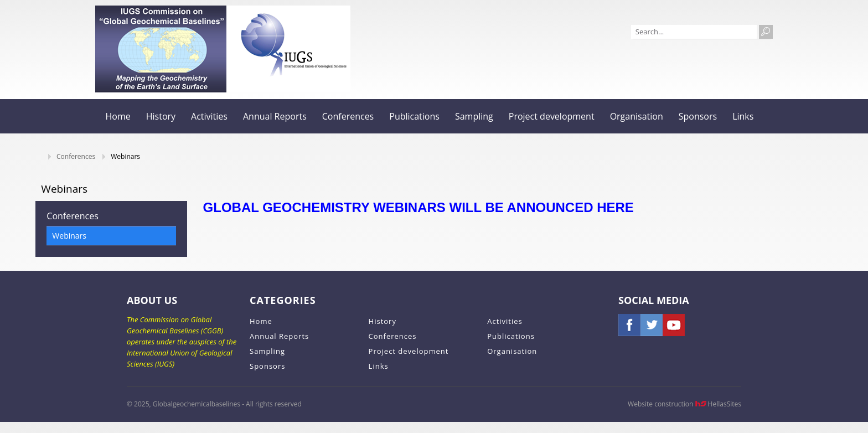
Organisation (637, 116)
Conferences (348, 116)
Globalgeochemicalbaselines (161, 49)
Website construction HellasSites (684, 404)
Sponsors (698, 116)
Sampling (474, 116)
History (161, 116)
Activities (209, 116)
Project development (552, 116)
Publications (414, 116)
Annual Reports (275, 116)
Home (118, 116)
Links (743, 116)
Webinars (69, 236)
